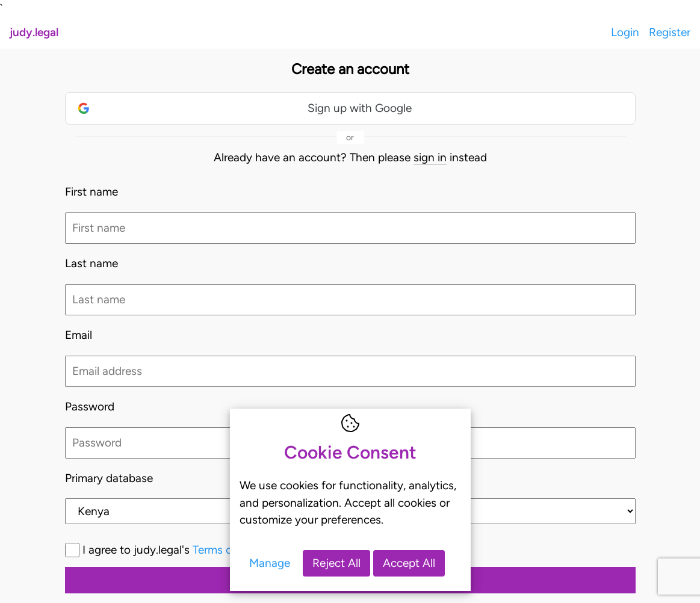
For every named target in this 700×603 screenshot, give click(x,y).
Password (90, 407)
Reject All (336, 563)
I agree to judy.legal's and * (223, 550)
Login (625, 32)
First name (91, 192)
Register (670, 32)
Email (79, 335)
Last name (91, 263)
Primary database (109, 478)
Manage (270, 563)
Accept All (409, 563)
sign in (430, 157)
